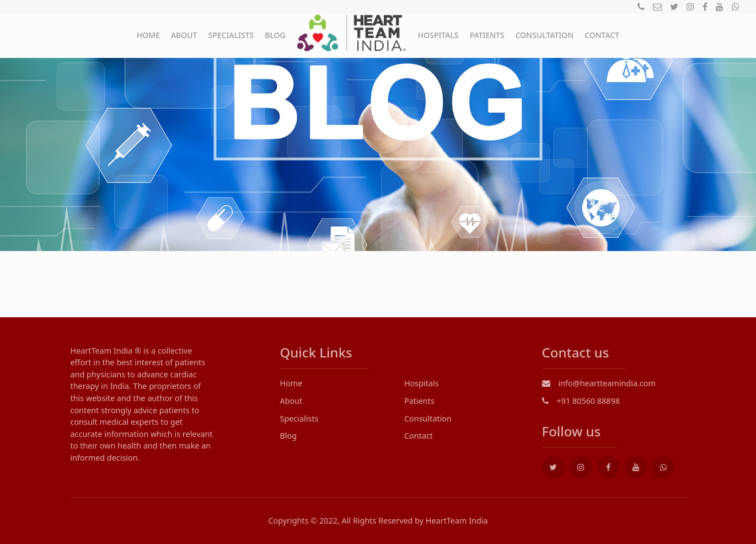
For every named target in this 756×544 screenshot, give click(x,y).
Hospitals (438, 35)
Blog (275, 35)
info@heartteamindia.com (599, 383)
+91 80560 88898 (581, 401)
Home (148, 35)
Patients (487, 35)
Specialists (231, 35)
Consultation (545, 35)
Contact (602, 35)
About (184, 35)
